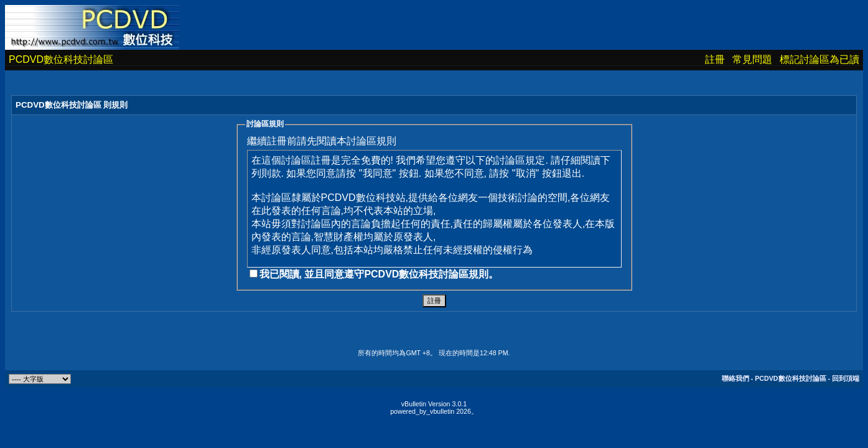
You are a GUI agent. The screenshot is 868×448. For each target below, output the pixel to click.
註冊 (715, 59)
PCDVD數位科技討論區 (61, 59)
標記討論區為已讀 (819, 59)
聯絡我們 (735, 378)
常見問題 (752, 59)
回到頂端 (846, 378)
